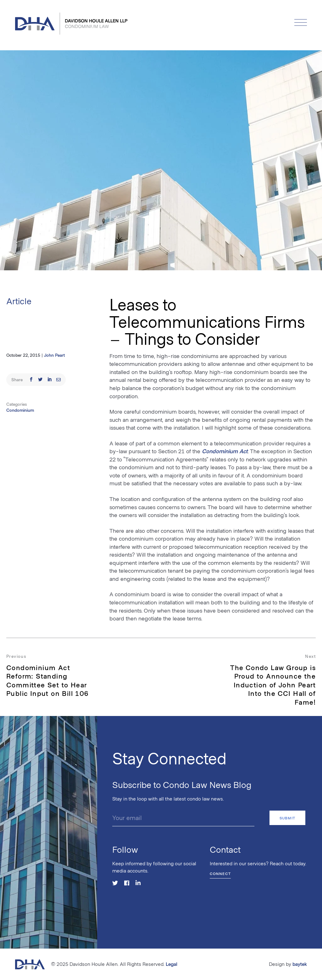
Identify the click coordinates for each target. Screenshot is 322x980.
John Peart (54, 355)
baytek (300, 964)
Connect (220, 873)
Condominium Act (225, 451)
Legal (172, 964)
